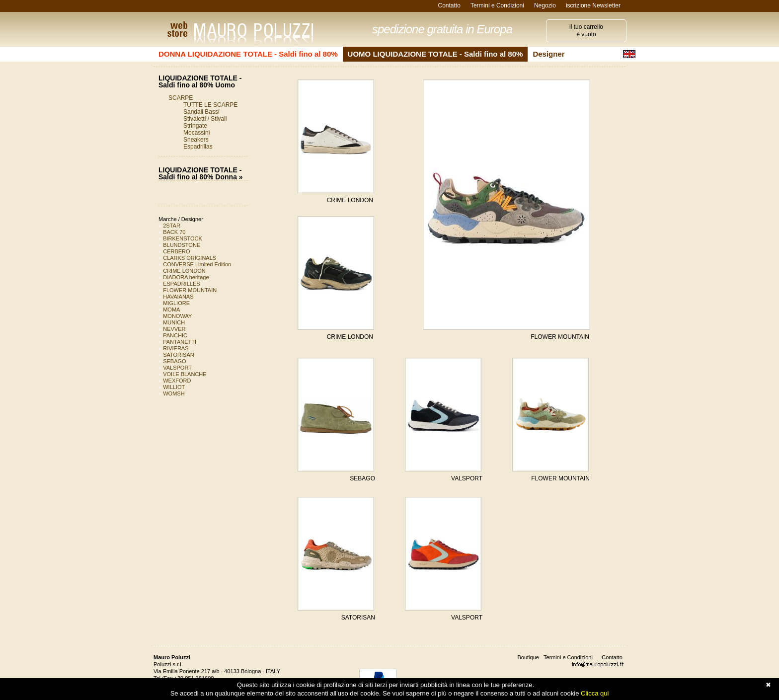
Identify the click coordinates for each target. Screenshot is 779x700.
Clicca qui (595, 693)
